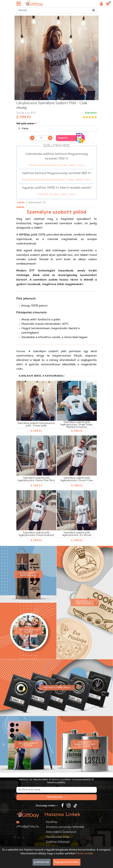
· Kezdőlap (51, 822)
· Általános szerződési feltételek (64, 827)
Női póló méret (25, 124)
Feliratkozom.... (57, 798)
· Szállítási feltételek (57, 842)
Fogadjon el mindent (67, 862)
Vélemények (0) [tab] (37, 203)
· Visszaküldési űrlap (57, 837)
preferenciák (42, 862)
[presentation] (18, 59)
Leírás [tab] (21, 203)
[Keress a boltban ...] (94, 11)
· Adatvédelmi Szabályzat (60, 832)
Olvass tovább (84, 854)
